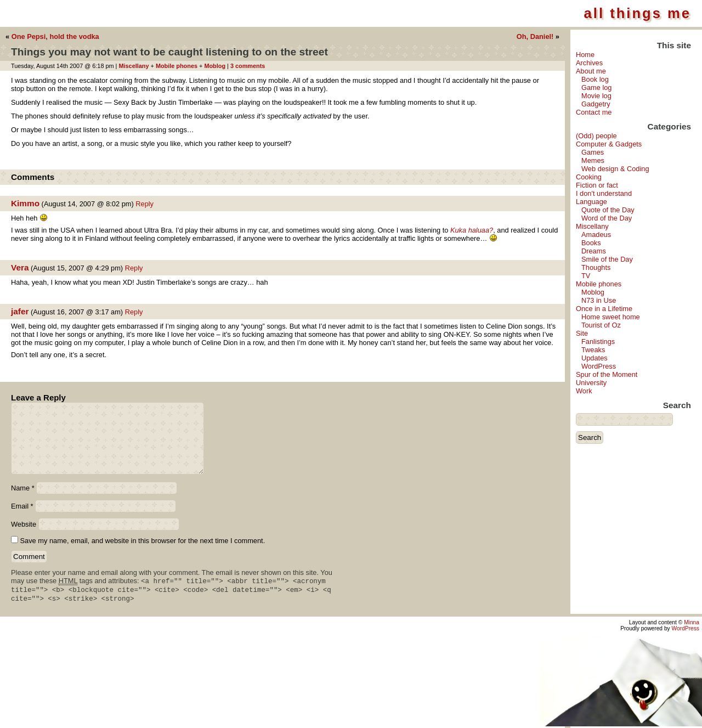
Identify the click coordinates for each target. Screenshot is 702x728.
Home (585, 55)
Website (24, 524)
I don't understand (604, 193)
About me (591, 71)
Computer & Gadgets (609, 144)
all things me (638, 13)
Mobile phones (599, 284)
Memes (593, 160)
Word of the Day (607, 218)
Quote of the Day (608, 210)
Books (591, 243)
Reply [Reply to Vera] (134, 268)
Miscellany (592, 226)
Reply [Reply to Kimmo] (145, 204)
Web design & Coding (615, 169)
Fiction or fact (597, 185)
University (591, 383)
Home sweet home (611, 317)
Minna (692, 624)
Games (593, 152)
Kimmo (25, 203)
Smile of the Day (607, 259)
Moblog (593, 292)
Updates (595, 358)
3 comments (248, 66)
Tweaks (593, 350)
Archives (589, 63)
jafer (20, 311)
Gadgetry (596, 104)
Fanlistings (598, 342)
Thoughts (596, 267)
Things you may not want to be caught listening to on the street (169, 52)
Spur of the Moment (607, 374)
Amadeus (596, 235)
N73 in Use (599, 300)
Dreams (594, 251)
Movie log (596, 96)
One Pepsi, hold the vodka (55, 36)
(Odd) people (596, 136)
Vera (20, 267)
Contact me (594, 112)
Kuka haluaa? (472, 230)
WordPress (599, 366)
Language (591, 202)
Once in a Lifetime (604, 309)
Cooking (589, 177)
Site (582, 333)
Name (23, 488)
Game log (596, 88)
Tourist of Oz (601, 325)
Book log (595, 79)
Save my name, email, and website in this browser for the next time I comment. (143, 541)
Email (22, 506)
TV (586, 276)
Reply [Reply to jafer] (134, 312)
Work (584, 391)
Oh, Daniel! (535, 36)
